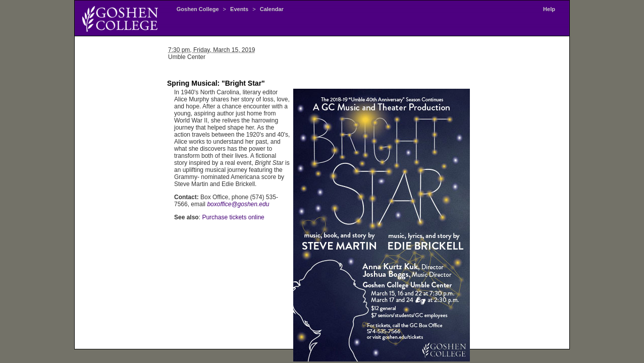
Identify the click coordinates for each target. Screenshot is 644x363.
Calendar (272, 9)
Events (239, 9)
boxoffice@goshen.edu (238, 204)
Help (549, 9)
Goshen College (198, 9)
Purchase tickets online (233, 217)
